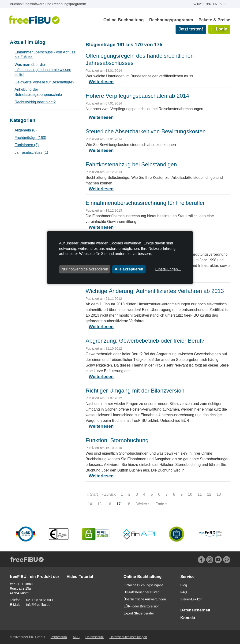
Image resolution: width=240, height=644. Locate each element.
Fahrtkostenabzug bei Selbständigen (131, 164)
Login (219, 29)
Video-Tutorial (80, 577)
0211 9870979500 (211, 4)
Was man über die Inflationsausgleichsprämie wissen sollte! (43, 70)
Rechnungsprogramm (171, 20)
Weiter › (143, 504)
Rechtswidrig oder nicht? (35, 102)
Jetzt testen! (191, 29)
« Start (92, 494)
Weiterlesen (101, 82)
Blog (184, 585)
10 (190, 494)
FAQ (184, 592)
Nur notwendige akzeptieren (85, 269)
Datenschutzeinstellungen (128, 637)
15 (99, 504)
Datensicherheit (195, 610)
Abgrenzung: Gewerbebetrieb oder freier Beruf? (145, 341)
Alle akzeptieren (129, 269)
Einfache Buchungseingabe (143, 585)
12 (209, 494)
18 (128, 504)
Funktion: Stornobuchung (117, 440)
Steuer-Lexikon (191, 599)
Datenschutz (94, 637)
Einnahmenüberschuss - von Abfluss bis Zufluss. (45, 55)
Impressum (59, 637)
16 (109, 504)
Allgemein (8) (26, 130)
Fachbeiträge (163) (30, 138)
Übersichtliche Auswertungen (145, 599)
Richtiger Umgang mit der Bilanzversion (135, 391)
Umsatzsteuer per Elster (141, 592)
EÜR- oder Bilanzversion (141, 606)
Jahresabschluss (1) (31, 152)
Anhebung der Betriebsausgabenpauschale (38, 92)
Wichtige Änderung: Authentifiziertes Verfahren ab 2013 (155, 291)
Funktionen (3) (27, 145)
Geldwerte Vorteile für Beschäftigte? (44, 82)
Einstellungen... (168, 269)
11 (200, 494)
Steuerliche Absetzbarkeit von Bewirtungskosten (146, 131)
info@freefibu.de (38, 605)
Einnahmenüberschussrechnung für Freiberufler (145, 203)
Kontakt (188, 618)
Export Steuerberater (139, 613)
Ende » (161, 504)
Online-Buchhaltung (124, 20)
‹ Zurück (109, 494)
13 (219, 494)
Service (188, 577)
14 (90, 504)
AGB (76, 637)
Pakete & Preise (214, 20)
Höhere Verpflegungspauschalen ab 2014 (137, 96)
